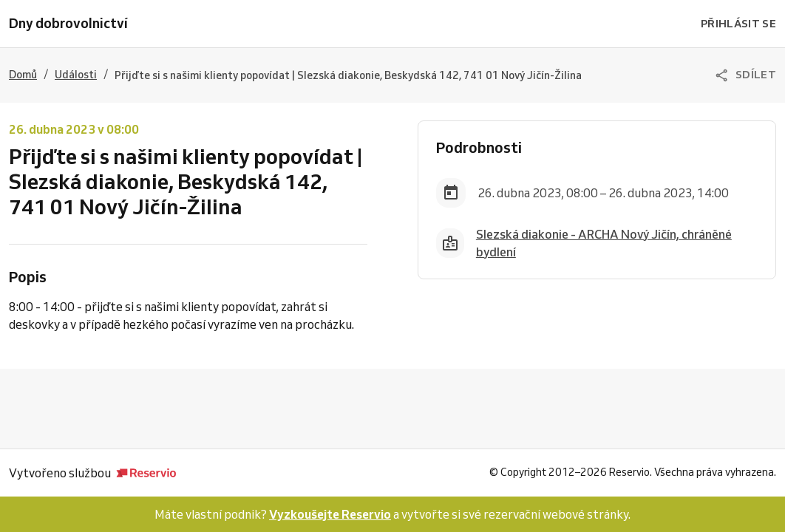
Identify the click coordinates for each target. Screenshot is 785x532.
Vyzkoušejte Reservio (330, 514)
